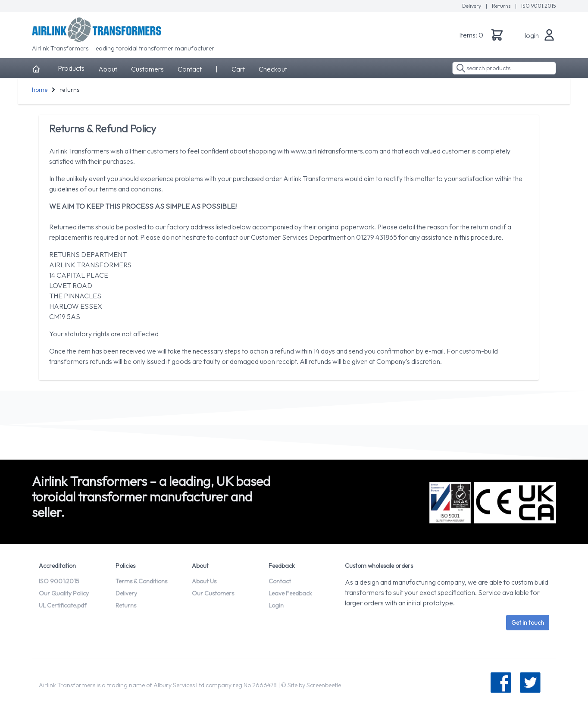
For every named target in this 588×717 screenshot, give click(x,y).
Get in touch (528, 623)
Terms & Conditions (141, 581)
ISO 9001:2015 (539, 6)
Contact (190, 69)
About (108, 69)
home (40, 90)
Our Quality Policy (64, 593)
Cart (238, 69)
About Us (204, 581)
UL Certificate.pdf (63, 605)
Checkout (273, 69)
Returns (502, 6)
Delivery (472, 6)
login (532, 35)
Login (276, 605)
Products (71, 68)
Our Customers (213, 593)
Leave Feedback (290, 593)
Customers (147, 69)
